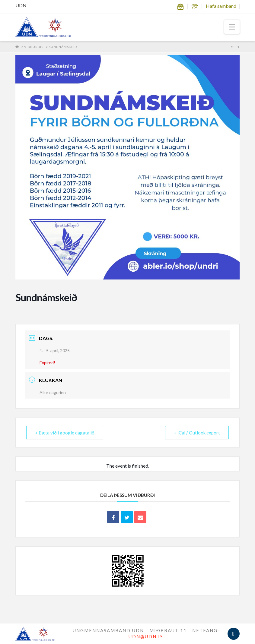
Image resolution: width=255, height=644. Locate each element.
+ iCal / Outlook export (197, 433)
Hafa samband (221, 6)
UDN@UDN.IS (146, 636)
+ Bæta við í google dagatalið (65, 433)
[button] (232, 27)
